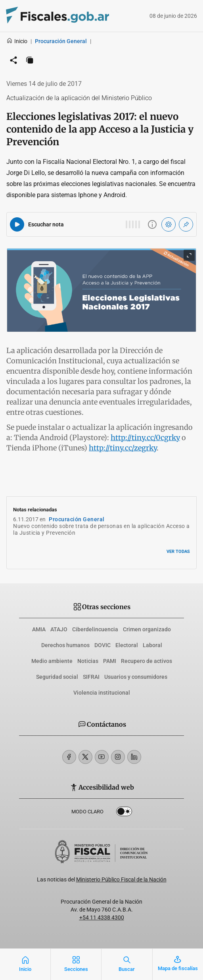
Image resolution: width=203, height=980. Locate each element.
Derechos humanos (65, 645)
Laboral (152, 645)
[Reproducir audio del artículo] (17, 224)
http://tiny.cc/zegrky (123, 448)
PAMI (110, 661)
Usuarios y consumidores (136, 677)
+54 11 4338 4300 (102, 917)
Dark (124, 813)
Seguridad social (57, 677)
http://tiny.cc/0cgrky (145, 438)
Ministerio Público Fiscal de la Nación (121, 879)
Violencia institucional (102, 693)
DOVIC (102, 645)
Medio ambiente (52, 661)
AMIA (39, 629)
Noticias (88, 661)
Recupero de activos (147, 661)
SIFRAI (91, 677)
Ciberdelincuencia (95, 629)
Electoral (127, 645)
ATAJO (59, 629)
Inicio (17, 41)
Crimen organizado (147, 629)
